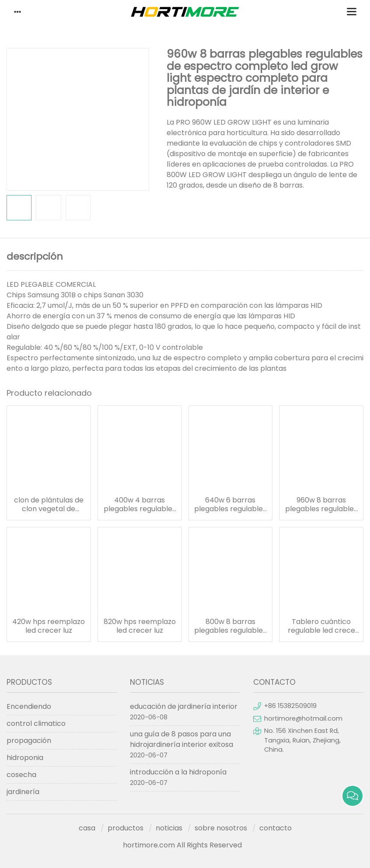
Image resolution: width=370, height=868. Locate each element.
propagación (29, 741)
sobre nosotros (221, 828)
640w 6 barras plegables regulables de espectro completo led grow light (230, 505)
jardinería (23, 792)
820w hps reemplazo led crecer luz (140, 626)
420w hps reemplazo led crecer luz (49, 626)
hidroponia (25, 758)
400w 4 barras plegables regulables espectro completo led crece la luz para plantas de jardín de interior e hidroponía (140, 505)
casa (87, 828)
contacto (276, 828)
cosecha (21, 775)
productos (126, 828)
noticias (169, 828)
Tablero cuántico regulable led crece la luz (321, 626)
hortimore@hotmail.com (303, 718)
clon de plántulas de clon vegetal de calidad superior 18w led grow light (49, 505)
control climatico (36, 723)
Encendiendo (29, 706)
